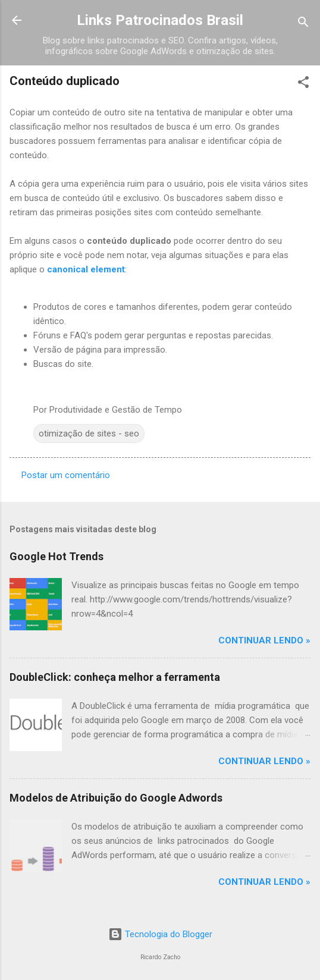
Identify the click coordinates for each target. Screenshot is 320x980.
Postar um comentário (66, 475)
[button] (303, 84)
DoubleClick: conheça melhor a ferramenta (115, 677)
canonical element (86, 269)
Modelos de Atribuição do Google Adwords (116, 798)
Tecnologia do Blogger (160, 934)
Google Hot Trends (57, 556)
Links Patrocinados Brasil (160, 20)
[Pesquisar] (303, 24)
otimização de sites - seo (89, 434)
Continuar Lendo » (264, 640)
